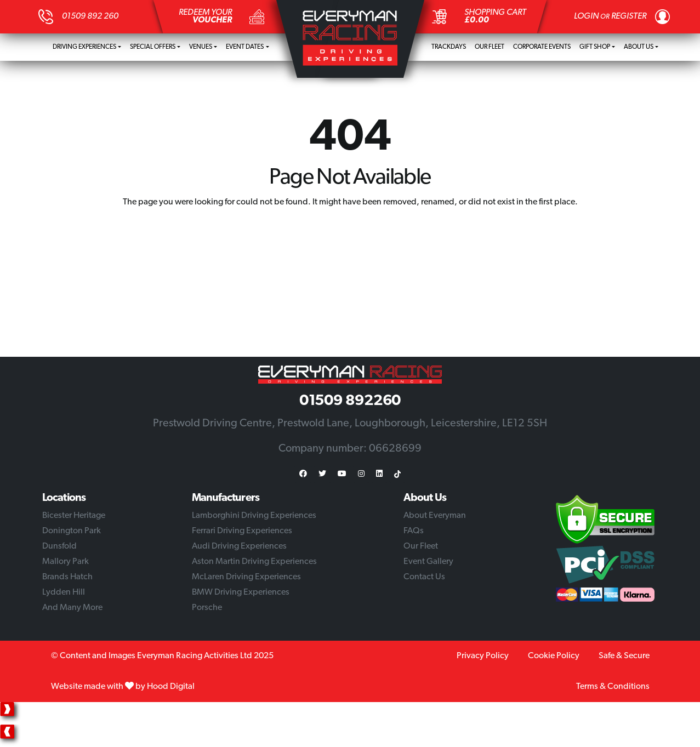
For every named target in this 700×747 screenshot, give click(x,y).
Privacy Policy (483, 656)
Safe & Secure (624, 656)
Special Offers (153, 47)
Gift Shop (595, 47)
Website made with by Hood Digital (123, 687)
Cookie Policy (554, 656)
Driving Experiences (84, 47)
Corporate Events (542, 47)
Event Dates (245, 47)
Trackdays (449, 47)
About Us (639, 47)
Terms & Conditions (613, 687)
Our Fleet (490, 47)
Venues (201, 47)
